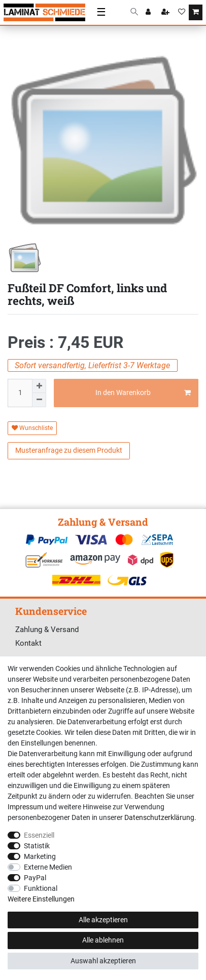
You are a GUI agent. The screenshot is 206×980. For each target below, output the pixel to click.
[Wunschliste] (182, 13)
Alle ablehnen (103, 940)
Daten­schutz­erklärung (159, 817)
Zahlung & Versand (47, 630)
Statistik (37, 846)
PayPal (35, 878)
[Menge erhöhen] (39, 386)
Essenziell (39, 835)
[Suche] (134, 12)
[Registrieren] (166, 13)
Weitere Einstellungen (41, 899)
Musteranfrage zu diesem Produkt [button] (69, 450)
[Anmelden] (149, 13)
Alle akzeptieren (103, 920)
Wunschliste (32, 428)
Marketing (40, 856)
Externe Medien (48, 867)
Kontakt (28, 643)
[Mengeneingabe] (20, 393)
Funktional (41, 888)
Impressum (25, 807)
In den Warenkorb (143, 393)
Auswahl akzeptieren (103, 961)
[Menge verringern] (39, 400)
